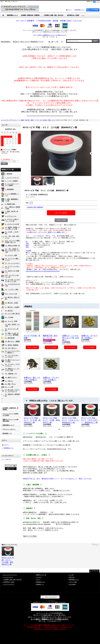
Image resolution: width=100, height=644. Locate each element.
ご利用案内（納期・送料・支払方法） (13, 580)
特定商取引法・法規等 (9, 582)
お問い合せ (72, 577)
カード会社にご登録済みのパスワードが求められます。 (51, 35)
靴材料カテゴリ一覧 (41, 575)
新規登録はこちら (80, 10)
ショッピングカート (8, 577)
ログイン (70, 10)
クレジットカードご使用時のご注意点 (10, 414)
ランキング (39, 577)
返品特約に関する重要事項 (35, 207)
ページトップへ (95, 571)
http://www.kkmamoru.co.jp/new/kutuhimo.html (43, 271)
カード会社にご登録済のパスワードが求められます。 (50, 619)
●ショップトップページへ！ (10, 575)
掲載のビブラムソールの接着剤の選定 (10, 420)
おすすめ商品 (72, 584)
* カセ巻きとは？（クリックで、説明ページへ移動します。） (47, 232)
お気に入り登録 (61, 220)
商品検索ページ (7, 433)
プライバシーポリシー (9, 429)
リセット (96, 544)
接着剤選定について (9, 425)
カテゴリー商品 (73, 582)
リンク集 (71, 575)
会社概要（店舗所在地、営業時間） (10, 409)
